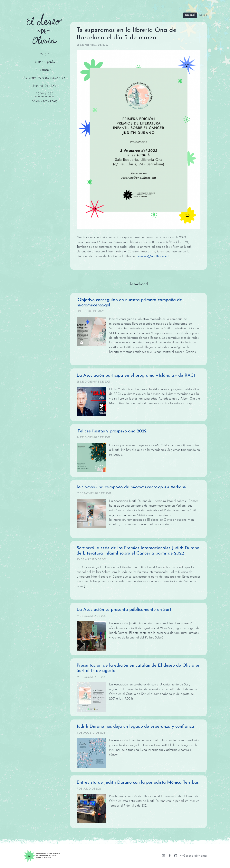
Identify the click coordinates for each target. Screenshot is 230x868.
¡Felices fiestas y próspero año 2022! (112, 431)
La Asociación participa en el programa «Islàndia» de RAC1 (136, 376)
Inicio (44, 54)
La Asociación (44, 62)
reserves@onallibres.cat (153, 256)
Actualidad (44, 93)
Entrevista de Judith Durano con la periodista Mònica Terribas (138, 783)
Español (190, 15)
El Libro (42, 70)
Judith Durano (44, 85)
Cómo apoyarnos (45, 101)
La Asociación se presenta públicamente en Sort (124, 610)
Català (203, 15)
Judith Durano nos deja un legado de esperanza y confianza (135, 727)
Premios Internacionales (44, 78)
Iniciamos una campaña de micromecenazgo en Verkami (131, 487)
